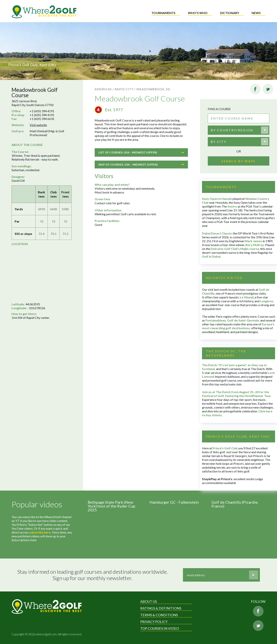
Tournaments (163, 13)
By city (219, 142)
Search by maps (239, 161)
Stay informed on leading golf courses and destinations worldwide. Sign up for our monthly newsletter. (92, 575)
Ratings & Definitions (161, 608)
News (256, 13)
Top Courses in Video (160, 628)
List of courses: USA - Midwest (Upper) (141, 152)
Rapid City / (125, 89)
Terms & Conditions (159, 615)
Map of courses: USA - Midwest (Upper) (141, 165)
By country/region (232, 130)
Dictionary (230, 13)
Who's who (198, 13)
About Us (149, 601)
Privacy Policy (154, 622)
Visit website (38, 125)
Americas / (104, 89)
